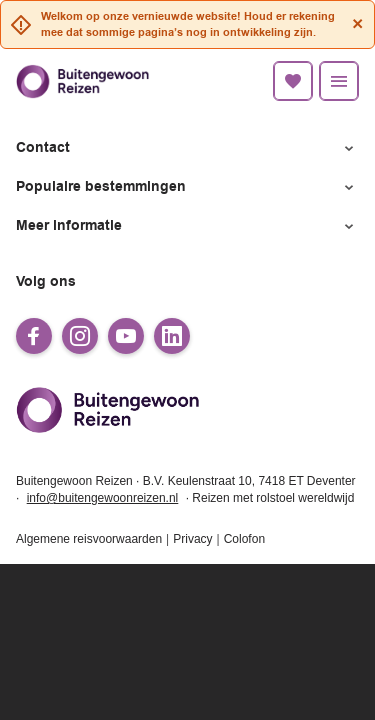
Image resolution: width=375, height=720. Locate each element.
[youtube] (126, 336)
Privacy (192, 539)
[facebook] (34, 336)
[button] (187, 148)
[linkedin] (172, 336)
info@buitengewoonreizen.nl (103, 498)
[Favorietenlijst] (293, 81)
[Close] (358, 24)
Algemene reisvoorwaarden (89, 539)
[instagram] (80, 336)
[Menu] (339, 81)
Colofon (244, 539)
